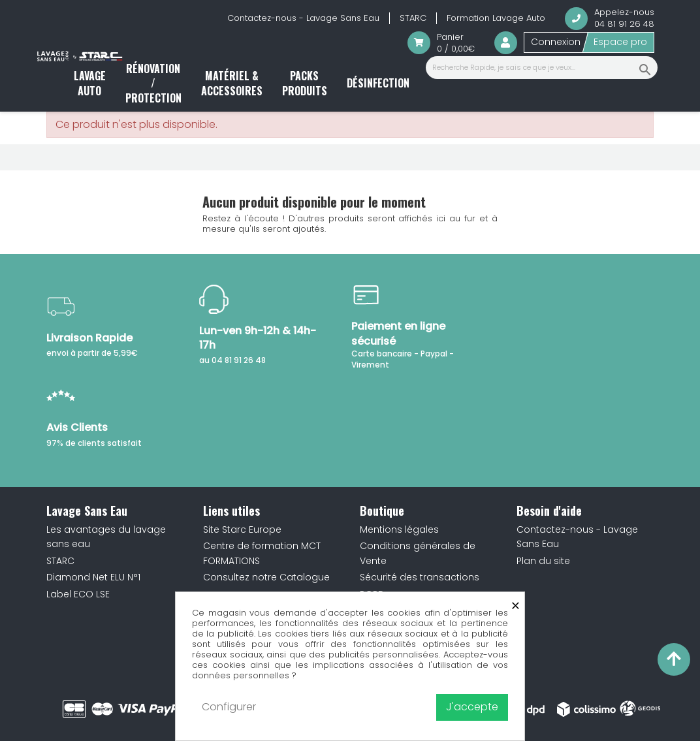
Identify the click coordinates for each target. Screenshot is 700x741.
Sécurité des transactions (420, 577)
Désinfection (378, 83)
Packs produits (305, 83)
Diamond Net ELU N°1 (93, 577)
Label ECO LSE (78, 594)
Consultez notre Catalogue (266, 577)
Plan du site (543, 561)
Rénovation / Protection (153, 83)
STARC (413, 18)
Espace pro (620, 42)
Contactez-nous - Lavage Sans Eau (303, 18)
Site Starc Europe (242, 529)
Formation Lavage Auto (496, 18)
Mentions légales (399, 529)
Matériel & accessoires (232, 83)
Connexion (556, 42)
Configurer (229, 707)
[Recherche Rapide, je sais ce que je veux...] (542, 68)
